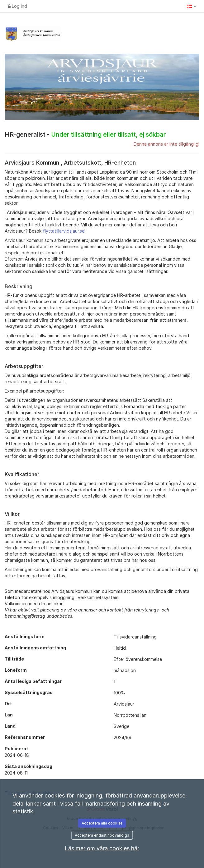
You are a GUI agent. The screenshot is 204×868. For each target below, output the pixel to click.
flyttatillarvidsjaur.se (64, 231)
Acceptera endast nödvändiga (102, 835)
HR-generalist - (85, 134)
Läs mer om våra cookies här (102, 848)
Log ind (17, 6)
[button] (192, 6)
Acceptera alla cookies (102, 823)
